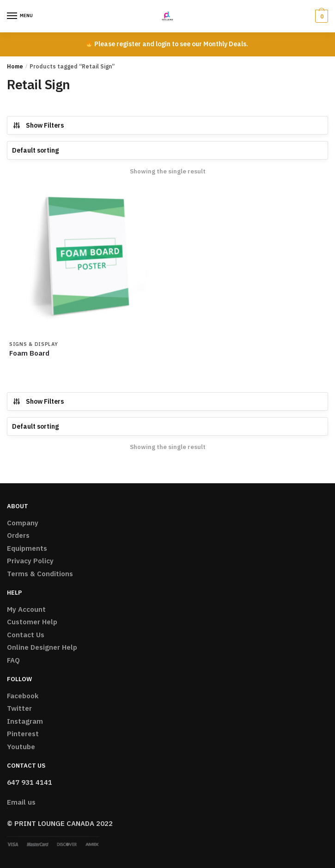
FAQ (13, 660)
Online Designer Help (42, 647)
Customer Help (32, 622)
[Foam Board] (84, 261)
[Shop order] (167, 150)
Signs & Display (34, 344)
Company (23, 523)
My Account (26, 609)
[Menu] (21, 16)
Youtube (21, 747)
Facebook (23, 696)
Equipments (27, 548)
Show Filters (38, 125)
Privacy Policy (30, 561)
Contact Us (26, 635)
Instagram (25, 721)
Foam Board (29, 353)
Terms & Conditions (40, 574)
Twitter (19, 708)
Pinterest (23, 734)
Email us (21, 802)
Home (15, 66)
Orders (18, 535)
